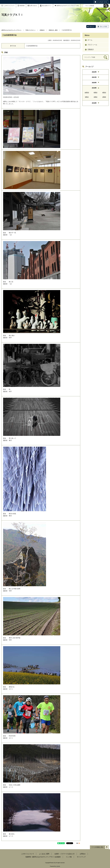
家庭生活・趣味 (53, 30)
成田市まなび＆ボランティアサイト (11, 30)
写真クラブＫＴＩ (31, 30)
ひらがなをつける (102, 2)
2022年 (94, 72)
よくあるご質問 (44, 854)
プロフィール (92, 45)
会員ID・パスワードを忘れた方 (65, 854)
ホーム (90, 40)
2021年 (94, 77)
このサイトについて (9, 6)
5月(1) (87, 97)
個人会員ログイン (47, 6)
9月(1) (95, 93)
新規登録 (22, 6)
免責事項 (28, 857)
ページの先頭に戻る (97, 847)
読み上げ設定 (104, 26)
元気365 (58, 866)
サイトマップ (81, 857)
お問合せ (83, 854)
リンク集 (69, 857)
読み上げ (92, 26)
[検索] (106, 6)
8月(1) (104, 93)
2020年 (94, 83)
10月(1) (87, 93)
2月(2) (104, 97)
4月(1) (95, 97)
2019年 (94, 88)
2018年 (94, 103)
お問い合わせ (33, 6)
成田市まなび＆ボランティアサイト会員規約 (46, 857)
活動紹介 (42, 30)
